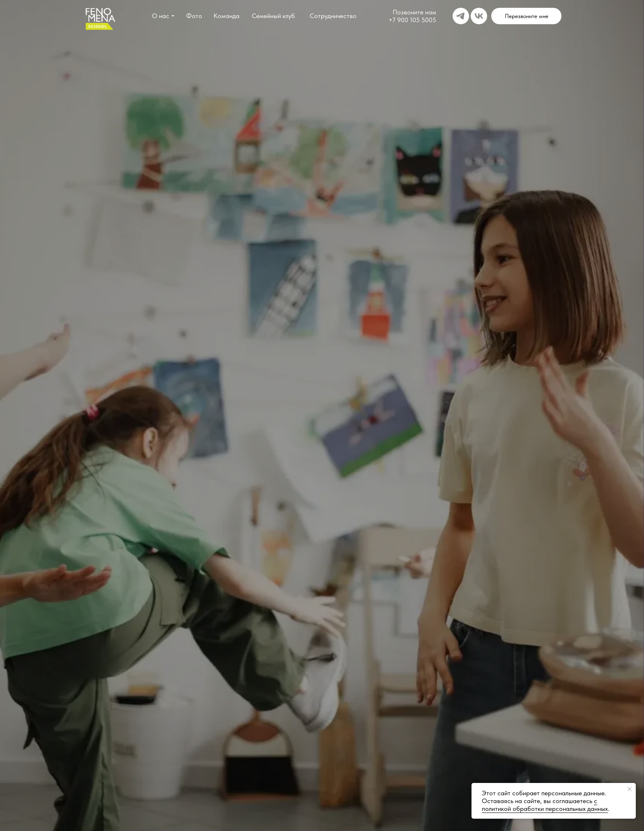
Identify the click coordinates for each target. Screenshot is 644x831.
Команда (227, 16)
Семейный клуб (273, 16)
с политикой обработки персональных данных (545, 805)
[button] (526, 16)
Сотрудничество (333, 16)
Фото (194, 16)
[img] (461, 16)
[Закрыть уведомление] (630, 789)
